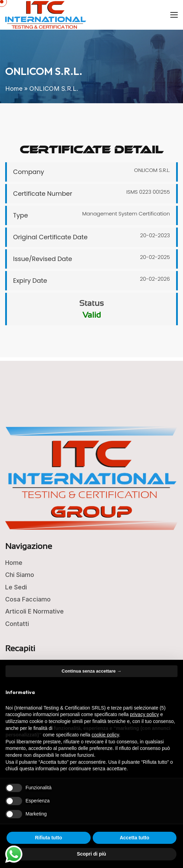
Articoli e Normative (34, 611)
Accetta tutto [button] (134, 838)
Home (14, 89)
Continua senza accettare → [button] (91, 671)
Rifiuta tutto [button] (48, 838)
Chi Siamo (20, 575)
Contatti (17, 624)
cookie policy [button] (105, 735)
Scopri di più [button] (91, 854)
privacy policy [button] (144, 714)
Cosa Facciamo (28, 599)
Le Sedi (16, 587)
